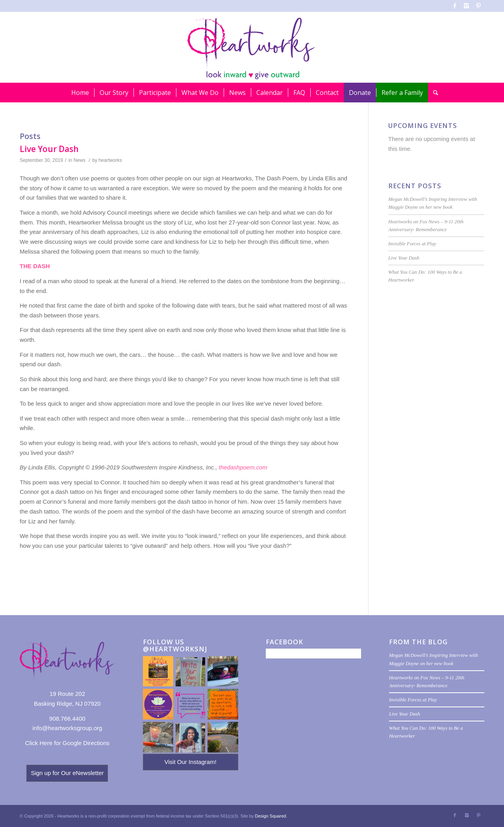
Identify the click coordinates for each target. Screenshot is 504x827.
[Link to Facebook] (455, 6)
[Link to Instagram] (466, 6)
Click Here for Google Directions (67, 743)
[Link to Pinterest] (478, 6)
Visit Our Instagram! (190, 762)
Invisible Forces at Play (412, 244)
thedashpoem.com (243, 467)
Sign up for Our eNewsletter (67, 773)
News (80, 160)
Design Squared (271, 816)
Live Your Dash (49, 149)
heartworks (110, 160)
